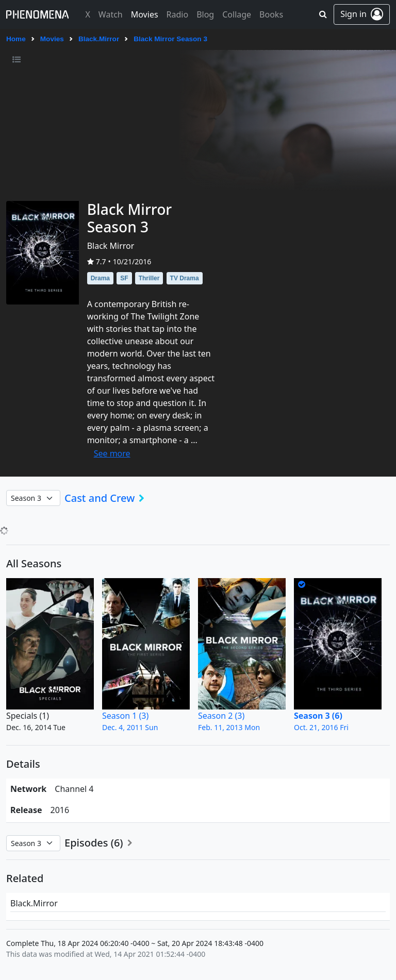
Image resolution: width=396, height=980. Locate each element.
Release (26, 810)
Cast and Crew (108, 498)
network (28, 789)
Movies (52, 39)
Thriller (149, 278)
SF (124, 278)
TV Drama (185, 278)
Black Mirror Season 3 (170, 39)
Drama (100, 278)
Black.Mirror (99, 39)
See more (112, 453)
